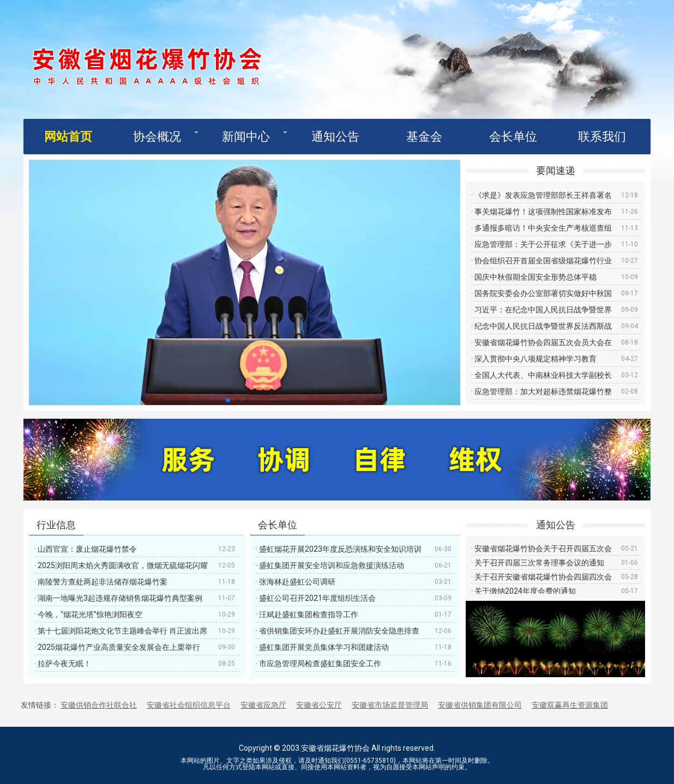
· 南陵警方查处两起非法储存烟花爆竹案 (101, 582)
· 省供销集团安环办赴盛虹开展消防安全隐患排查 (338, 631)
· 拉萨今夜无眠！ (63, 664)
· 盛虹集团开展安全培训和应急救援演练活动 (330, 565)
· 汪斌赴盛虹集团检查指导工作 (307, 614)
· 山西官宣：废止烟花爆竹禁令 (86, 549)
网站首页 (68, 137)
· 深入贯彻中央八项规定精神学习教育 (534, 359)
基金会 (424, 137)
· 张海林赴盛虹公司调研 (296, 582)
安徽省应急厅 (263, 705)
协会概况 (157, 137)
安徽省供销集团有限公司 (480, 705)
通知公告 (335, 137)
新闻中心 (246, 137)
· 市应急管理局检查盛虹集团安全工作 (318, 664)
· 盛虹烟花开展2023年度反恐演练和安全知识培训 (339, 549)
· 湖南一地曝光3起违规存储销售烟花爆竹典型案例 (118, 598)
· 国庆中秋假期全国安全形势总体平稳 (534, 277)
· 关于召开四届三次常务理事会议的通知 (538, 563)
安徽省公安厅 (319, 705)
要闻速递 (556, 170)
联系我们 (602, 137)
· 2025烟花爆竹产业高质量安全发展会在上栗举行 (117, 647)
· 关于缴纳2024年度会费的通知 (523, 591)
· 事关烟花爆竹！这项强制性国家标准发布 (541, 212)
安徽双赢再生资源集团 (570, 705)
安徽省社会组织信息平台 (189, 705)
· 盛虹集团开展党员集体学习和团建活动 (322, 647)
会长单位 (513, 137)
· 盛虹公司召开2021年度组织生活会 (316, 598)
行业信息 (56, 525)
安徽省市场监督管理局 (390, 705)
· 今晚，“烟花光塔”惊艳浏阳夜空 (88, 614)
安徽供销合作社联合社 (99, 705)
